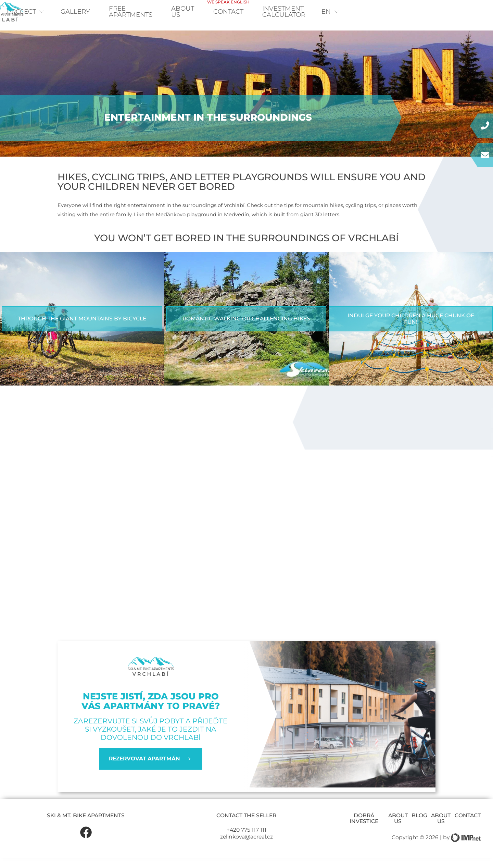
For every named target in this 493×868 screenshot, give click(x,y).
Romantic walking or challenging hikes (246, 329)
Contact (315, 10)
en (462, 13)
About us (398, 829)
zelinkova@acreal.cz (246, 847)
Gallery (93, 13)
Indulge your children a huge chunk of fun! (411, 329)
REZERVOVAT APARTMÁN (151, 769)
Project (41, 13)
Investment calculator (392, 13)
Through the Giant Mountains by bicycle (82, 329)
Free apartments (157, 13)
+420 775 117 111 (246, 840)
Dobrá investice (364, 829)
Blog (419, 826)
